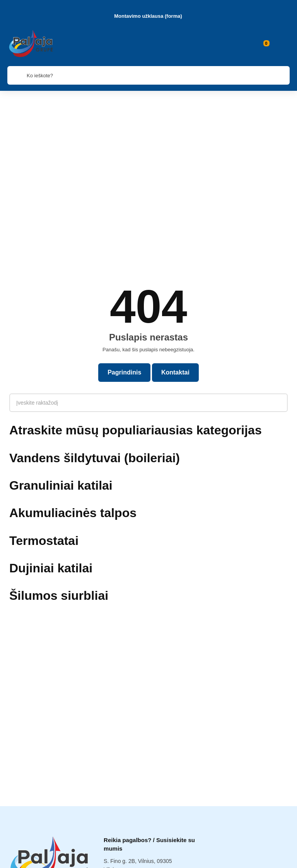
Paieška (148, 858)
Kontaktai (176, 257)
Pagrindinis (124, 257)
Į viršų (247, 858)
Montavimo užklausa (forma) (148, 16)
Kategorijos (49, 858)
